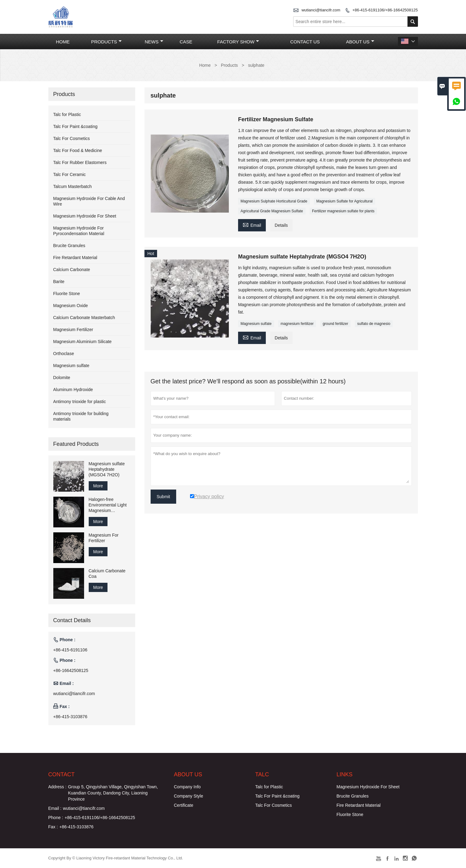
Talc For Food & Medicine (78, 150)
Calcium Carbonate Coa (107, 574)
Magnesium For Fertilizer (104, 538)
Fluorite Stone (67, 294)
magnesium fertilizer (297, 324)
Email (252, 224)
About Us (360, 42)
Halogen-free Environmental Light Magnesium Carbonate (108, 505)
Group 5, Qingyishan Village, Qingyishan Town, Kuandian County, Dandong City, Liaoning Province (113, 793)
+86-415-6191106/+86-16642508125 (385, 10)
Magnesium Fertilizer (73, 330)
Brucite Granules (69, 246)
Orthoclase (64, 354)
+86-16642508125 (71, 670)
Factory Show (238, 42)
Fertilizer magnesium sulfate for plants (343, 211)
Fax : (53, 827)
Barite (59, 282)
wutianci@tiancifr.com (321, 10)
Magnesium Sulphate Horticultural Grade (274, 201)
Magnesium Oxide (71, 306)
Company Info (187, 787)
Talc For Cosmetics (72, 138)
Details (281, 225)
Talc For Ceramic (70, 174)
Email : (55, 808)
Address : (57, 787)
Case (186, 42)
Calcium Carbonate (72, 270)
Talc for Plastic (67, 114)
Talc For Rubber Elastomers (80, 162)
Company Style (189, 796)
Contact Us (305, 42)
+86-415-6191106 (70, 650)
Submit (164, 497)
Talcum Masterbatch (73, 186)
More (98, 486)
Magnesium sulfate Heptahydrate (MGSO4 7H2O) (107, 469)
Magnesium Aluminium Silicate (83, 342)
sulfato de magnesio (374, 324)
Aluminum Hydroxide (73, 390)
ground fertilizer (336, 324)
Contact (62, 774)
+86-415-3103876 (70, 717)
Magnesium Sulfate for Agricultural (344, 201)
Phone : (56, 818)
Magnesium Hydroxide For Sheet (85, 216)
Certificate (184, 805)
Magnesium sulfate (256, 324)
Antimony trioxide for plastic (80, 402)
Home (63, 42)
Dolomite (62, 378)
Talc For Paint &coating (75, 126)
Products (106, 42)
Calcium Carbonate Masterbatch (84, 318)
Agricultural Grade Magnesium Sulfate (272, 211)
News (154, 42)
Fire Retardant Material (75, 258)
